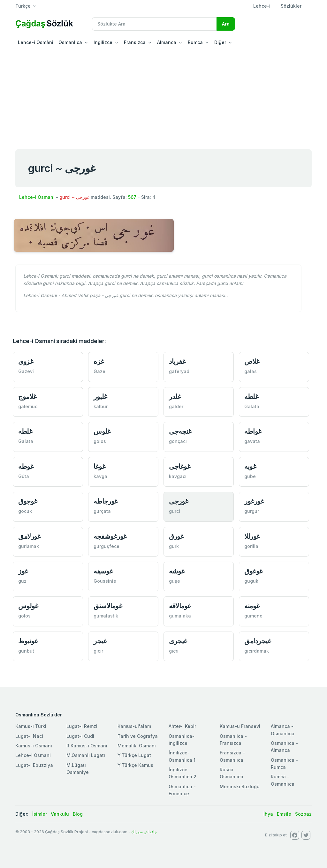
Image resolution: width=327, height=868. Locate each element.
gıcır (98, 651)
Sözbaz (303, 814)
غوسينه (103, 571)
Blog (78, 814)
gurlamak (29, 546)
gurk (174, 546)
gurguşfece (106, 546)
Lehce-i (262, 6)
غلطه (251, 397)
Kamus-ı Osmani (34, 746)
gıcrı (174, 651)
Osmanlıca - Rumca (284, 763)
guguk (251, 581)
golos (100, 441)
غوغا (99, 466)
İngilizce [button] (103, 42)
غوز (23, 571)
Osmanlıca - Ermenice (182, 790)
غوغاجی (180, 466)
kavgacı (178, 476)
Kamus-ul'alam (134, 726)
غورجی (179, 501)
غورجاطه (106, 501)
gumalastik (106, 616)
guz (22, 581)
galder (176, 406)
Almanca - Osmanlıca (283, 730)
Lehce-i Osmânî (36, 42)
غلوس (102, 431)
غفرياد (177, 361)
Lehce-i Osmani (37, 197)
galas (251, 371)
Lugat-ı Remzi (82, 726)
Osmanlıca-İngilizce (182, 740)
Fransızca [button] (135, 42)
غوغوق (254, 571)
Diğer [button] (220, 42)
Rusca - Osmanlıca (232, 773)
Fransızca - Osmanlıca (232, 756)
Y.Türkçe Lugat (134, 755)
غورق (176, 536)
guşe (175, 581)
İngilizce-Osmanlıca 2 (183, 773)
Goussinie (105, 581)
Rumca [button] (195, 42)
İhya (268, 814)
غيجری (178, 641)
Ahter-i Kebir (182, 726)
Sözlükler (291, 6)
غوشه (177, 571)
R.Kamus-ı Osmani (87, 746)
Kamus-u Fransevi (240, 726)
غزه (99, 361)
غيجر (100, 641)
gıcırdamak (257, 651)
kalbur (101, 406)
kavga (100, 476)
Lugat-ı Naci (29, 736)
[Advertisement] (163, 97)
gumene (253, 616)
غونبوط (28, 641)
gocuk (25, 511)
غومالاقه (180, 606)
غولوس (28, 606)
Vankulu (60, 814)
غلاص (252, 361)
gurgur (252, 511)
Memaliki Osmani (137, 746)
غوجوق (28, 501)
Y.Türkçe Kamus (135, 765)
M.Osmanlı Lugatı (86, 755)
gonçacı (178, 441)
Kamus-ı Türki (31, 726)
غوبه (250, 466)
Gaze (99, 371)
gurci (175, 511)
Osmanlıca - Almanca (284, 747)
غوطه (26, 466)
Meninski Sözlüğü (240, 786)
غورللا (252, 536)
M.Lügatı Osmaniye (78, 769)
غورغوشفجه (110, 536)
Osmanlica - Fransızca (233, 740)
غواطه (253, 431)
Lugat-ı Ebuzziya (34, 765)
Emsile (284, 814)
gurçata (102, 511)
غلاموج (27, 397)
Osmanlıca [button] (70, 42)
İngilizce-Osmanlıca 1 (182, 756)
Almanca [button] (167, 42)
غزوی (26, 361)
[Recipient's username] (154, 24)
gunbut (26, 651)
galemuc (28, 406)
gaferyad (179, 371)
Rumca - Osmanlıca (283, 780)
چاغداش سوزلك (144, 832)
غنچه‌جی (180, 431)
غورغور (254, 501)
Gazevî (26, 371)
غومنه (252, 606)
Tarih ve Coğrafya (138, 736)
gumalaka (180, 616)
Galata (252, 406)
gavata (252, 441)
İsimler (40, 814)
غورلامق (29, 536)
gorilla (251, 546)
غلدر (175, 397)
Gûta (24, 476)
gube (250, 476)
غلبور (100, 397)
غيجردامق (258, 641)
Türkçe (23, 6)
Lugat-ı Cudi (80, 736)
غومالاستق (108, 606)
